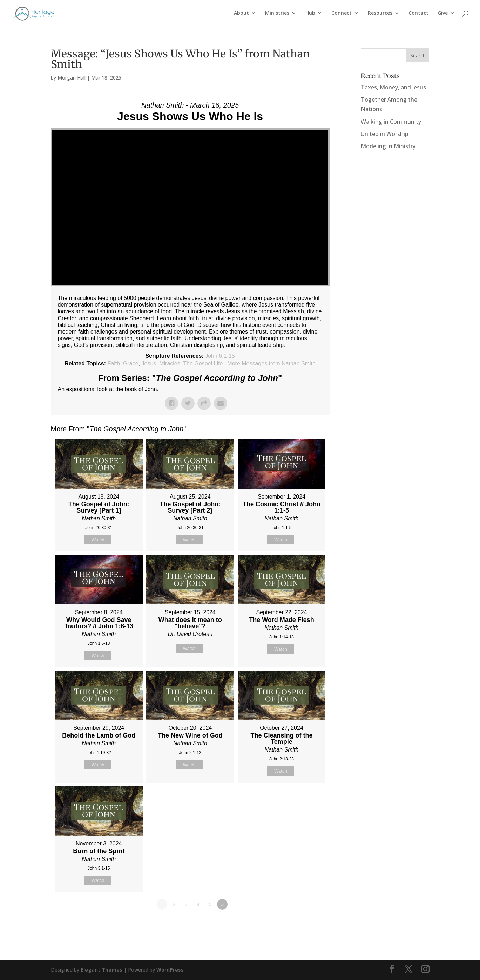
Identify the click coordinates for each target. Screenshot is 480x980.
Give (443, 14)
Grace (131, 364)
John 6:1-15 (220, 356)
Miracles (170, 364)
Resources (380, 14)
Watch (98, 540)
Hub (310, 14)
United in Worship (384, 134)
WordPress (170, 970)
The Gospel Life (203, 364)
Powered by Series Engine (304, 924)
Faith (114, 364)
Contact (418, 14)
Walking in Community (391, 122)
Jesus (149, 364)
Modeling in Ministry (388, 146)
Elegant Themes (102, 970)
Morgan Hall (72, 78)
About (241, 14)
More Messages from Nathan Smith (271, 364)
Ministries (277, 14)
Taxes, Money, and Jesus (393, 87)
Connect (342, 14)
